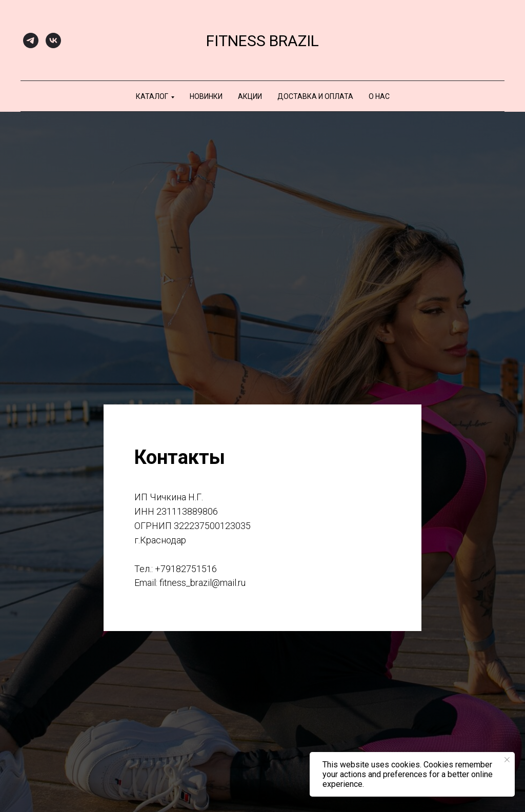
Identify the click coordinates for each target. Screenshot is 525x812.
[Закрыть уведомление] (507, 760)
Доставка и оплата (315, 96)
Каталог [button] (152, 96)
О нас (379, 96)
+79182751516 (186, 569)
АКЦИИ (250, 96)
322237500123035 (212, 526)
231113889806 (187, 511)
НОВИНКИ (206, 96)
